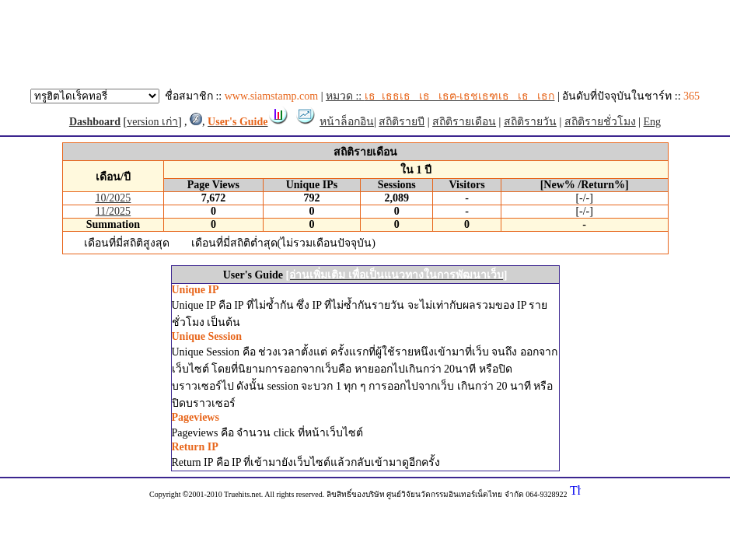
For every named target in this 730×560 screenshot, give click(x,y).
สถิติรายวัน (530, 122)
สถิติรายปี (402, 122)
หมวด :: (440, 96)
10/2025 (113, 198)
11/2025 (113, 211)
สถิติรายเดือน (464, 122)
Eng (653, 122)
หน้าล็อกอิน (347, 122)
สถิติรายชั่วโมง (600, 122)
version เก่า (152, 122)
